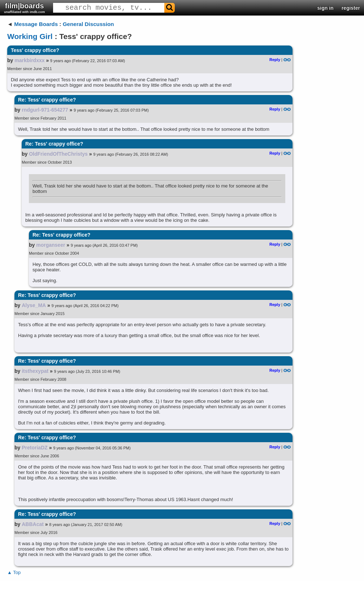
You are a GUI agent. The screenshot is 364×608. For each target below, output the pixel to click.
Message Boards (36, 24)
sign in (326, 8)
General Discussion (88, 24)
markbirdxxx (29, 60)
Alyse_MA (34, 305)
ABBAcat (33, 524)
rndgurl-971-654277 (45, 110)
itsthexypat (35, 371)
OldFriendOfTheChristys (58, 154)
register (351, 8)
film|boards (25, 8)
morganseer (51, 245)
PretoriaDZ (35, 448)
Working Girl (30, 36)
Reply (275, 60)
